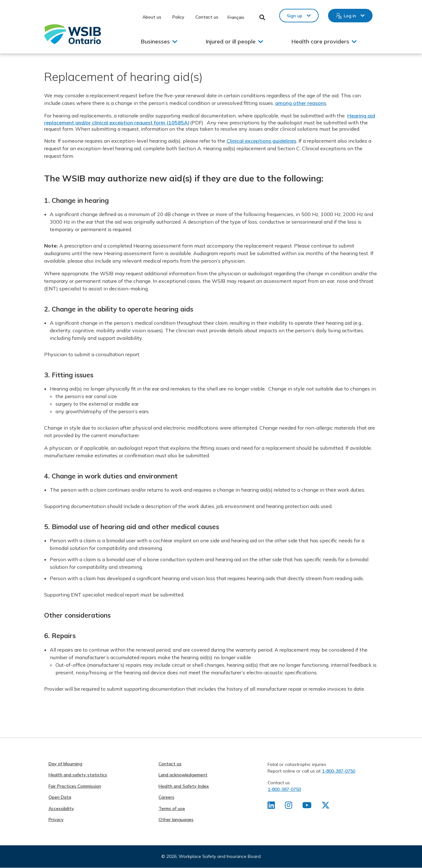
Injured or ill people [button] (231, 41)
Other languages (176, 819)
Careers (166, 797)
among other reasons (301, 103)
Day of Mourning (65, 764)
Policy (178, 17)
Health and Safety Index (184, 786)
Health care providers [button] (320, 41)
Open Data (60, 797)
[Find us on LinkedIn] (271, 807)
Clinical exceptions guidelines (261, 141)
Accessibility (61, 808)
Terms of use (172, 808)
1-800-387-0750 (338, 771)
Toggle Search (262, 17)
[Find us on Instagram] (289, 807)
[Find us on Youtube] (307, 807)
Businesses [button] (155, 41)
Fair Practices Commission (75, 786)
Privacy (56, 819)
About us (152, 17)
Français (236, 17)
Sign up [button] (295, 16)
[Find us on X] (326, 807)
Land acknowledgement (183, 775)
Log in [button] (350, 16)
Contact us (207, 17)
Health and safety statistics (78, 775)
